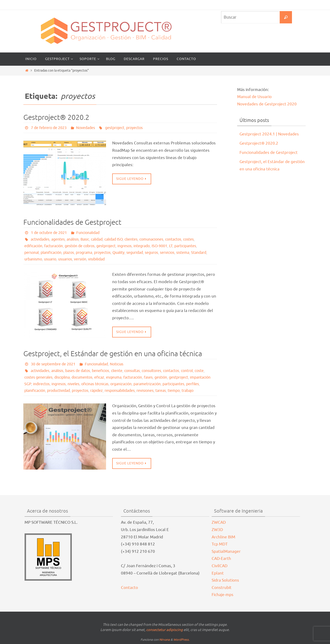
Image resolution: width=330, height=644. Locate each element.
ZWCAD (219, 522)
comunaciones (151, 239)
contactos (173, 239)
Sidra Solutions (225, 580)
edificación (33, 246)
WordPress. (181, 640)
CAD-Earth (221, 559)
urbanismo (33, 259)
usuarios (65, 259)
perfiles (193, 384)
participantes (185, 246)
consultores (151, 371)
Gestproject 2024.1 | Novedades (269, 134)
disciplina (62, 377)
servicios (167, 253)
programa (84, 253)
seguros (151, 253)
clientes (131, 239)
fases (148, 377)
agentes (58, 239)
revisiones (145, 391)
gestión (161, 377)
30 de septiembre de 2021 (53, 364)
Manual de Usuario (254, 97)
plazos (69, 253)
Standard (199, 253)
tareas (161, 391)
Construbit (222, 588)
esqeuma (114, 377)
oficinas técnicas (95, 384)
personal (32, 253)
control (187, 371)
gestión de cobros (80, 246)
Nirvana (165, 640)
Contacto (129, 588)
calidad (97, 239)
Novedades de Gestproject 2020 (267, 104)
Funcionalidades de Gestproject (72, 222)
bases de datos (78, 371)
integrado (142, 246)
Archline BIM (223, 537)
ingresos (124, 246)
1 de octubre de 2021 (49, 233)
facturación (54, 246)
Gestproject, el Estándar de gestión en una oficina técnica (113, 354)
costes (188, 239)
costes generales (38, 377)
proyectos (134, 128)
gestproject (115, 128)
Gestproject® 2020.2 (56, 117)
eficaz (99, 377)
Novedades (86, 128)
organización (121, 384)
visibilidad (96, 259)
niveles (73, 384)
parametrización (147, 384)
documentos (82, 377)
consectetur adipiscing (165, 630)
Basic (85, 239)
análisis (73, 239)
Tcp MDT (220, 544)
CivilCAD (220, 566)
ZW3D (217, 530)
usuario (50, 259)
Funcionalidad (88, 233)
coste (199, 371)
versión (80, 259)
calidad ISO (114, 239)
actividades (40, 239)
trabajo (188, 391)
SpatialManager (226, 551)
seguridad (135, 253)
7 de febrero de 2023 (49, 128)
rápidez (96, 391)
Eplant (218, 573)
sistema (183, 253)
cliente (117, 371)
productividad (58, 391)
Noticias (117, 364)
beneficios (101, 371)
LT (171, 246)
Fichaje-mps (223, 595)
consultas (132, 371)
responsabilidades (120, 391)
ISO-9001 (159, 246)
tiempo (174, 391)
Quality (118, 253)
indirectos (41, 384)
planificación (51, 253)
